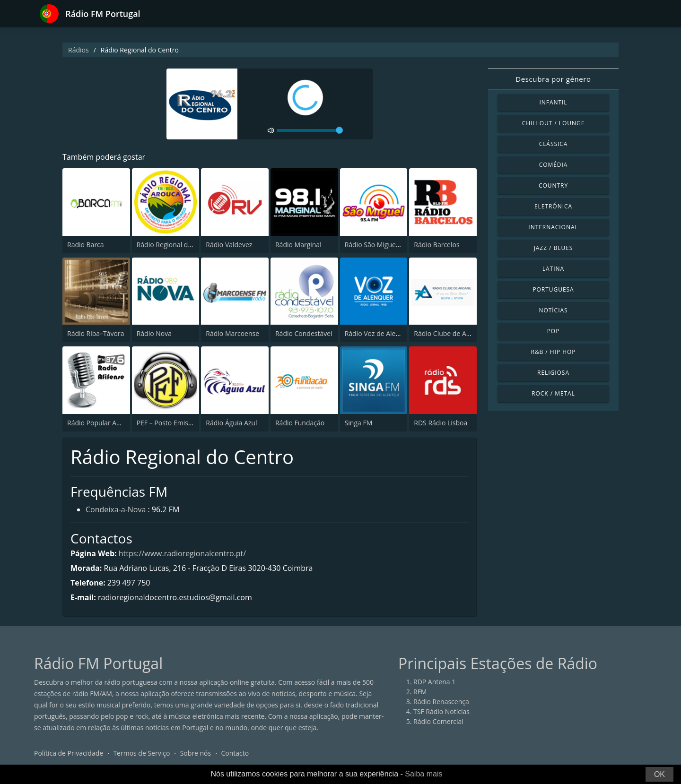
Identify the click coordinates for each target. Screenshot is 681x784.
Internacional (553, 227)
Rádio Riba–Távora (96, 333)
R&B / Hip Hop (554, 352)
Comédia (554, 165)
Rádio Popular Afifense (102, 423)
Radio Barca (86, 245)
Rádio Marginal (298, 245)
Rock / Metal (553, 393)
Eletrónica (553, 206)
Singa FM (359, 423)
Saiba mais (423, 774)
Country (553, 185)
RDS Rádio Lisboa (441, 423)
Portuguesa (553, 289)
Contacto (235, 753)
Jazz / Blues (554, 248)
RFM (420, 692)
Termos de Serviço (141, 753)
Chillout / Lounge (554, 123)
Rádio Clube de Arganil (449, 333)
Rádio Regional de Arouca (176, 245)
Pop (554, 331)
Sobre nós (196, 753)
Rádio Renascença (441, 702)
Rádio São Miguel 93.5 (379, 245)
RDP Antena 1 (434, 682)
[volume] (310, 130)
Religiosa (553, 373)
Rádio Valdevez (229, 245)
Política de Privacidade (69, 753)
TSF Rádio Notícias (441, 711)
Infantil (553, 102)
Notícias (553, 310)
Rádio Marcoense (232, 333)
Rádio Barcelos (437, 245)
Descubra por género (553, 79)
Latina (553, 269)
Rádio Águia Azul (231, 423)
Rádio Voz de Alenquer (380, 333)
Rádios (79, 50)
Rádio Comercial (438, 721)
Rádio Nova (154, 333)
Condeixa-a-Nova (116, 509)
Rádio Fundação (300, 423)
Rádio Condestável (304, 333)
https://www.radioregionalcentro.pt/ (182, 553)
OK (659, 774)
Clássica (554, 144)
